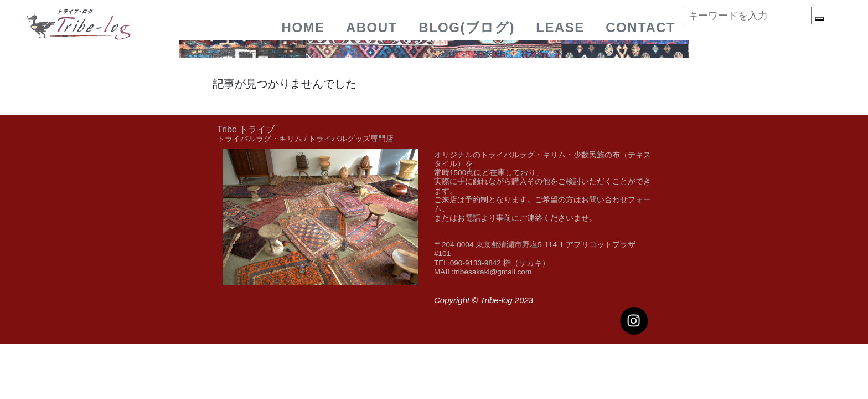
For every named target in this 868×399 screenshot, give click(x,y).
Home (303, 27)
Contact (640, 27)
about (372, 27)
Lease (560, 27)
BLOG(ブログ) (467, 27)
